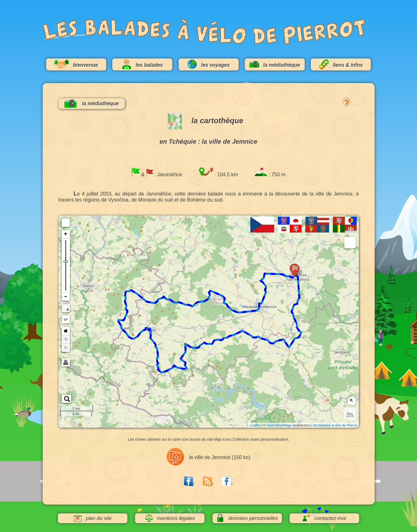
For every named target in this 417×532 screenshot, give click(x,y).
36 (140, 296)
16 (235, 311)
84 (258, 336)
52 (150, 328)
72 (193, 347)
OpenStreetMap (279, 425)
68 (181, 358)
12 (259, 308)
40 (126, 299)
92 (295, 338)
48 (131, 338)
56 (156, 344)
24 (205, 301)
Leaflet (255, 425)
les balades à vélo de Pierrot (335, 425)
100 (300, 299)
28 (182, 303)
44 (122, 320)
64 (176, 366)
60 (158, 367)
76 (214, 341)
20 (220, 294)
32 (161, 298)
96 (295, 319)
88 (280, 340)
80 (236, 334)
